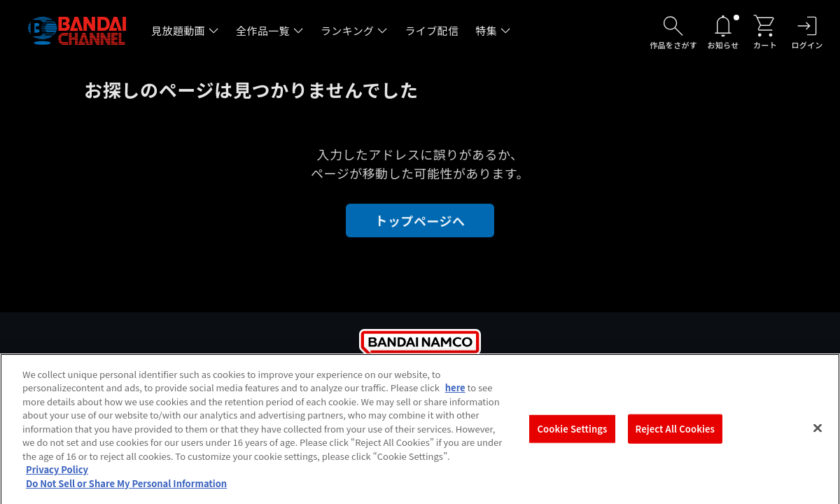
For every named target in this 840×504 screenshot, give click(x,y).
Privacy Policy (57, 474)
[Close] (818, 432)
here (455, 392)
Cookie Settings (573, 433)
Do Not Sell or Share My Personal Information (126, 488)
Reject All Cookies (675, 433)
